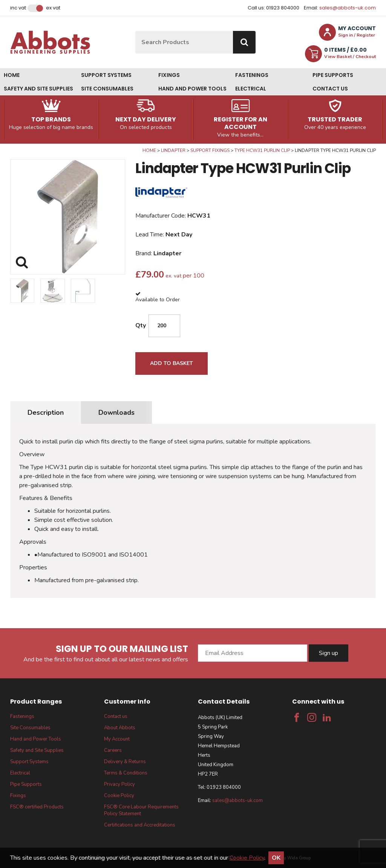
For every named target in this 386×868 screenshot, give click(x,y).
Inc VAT (18, 8)
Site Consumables (107, 89)
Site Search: (136, 31)
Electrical (251, 89)
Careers (113, 750)
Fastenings (252, 75)
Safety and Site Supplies (38, 89)
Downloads (116, 413)
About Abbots (120, 728)
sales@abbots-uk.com (348, 8)
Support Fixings (210, 150)
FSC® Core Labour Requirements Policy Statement (141, 810)
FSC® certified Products (37, 807)
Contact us (330, 89)
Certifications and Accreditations (140, 825)
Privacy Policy (119, 784)
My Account (117, 739)
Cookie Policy (119, 796)
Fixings (169, 75)
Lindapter (173, 150)
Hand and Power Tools (192, 89)
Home (12, 75)
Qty (141, 325)
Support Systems (106, 75)
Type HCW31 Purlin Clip (262, 150)
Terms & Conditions (126, 773)
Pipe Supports (333, 75)
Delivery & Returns (125, 762)
